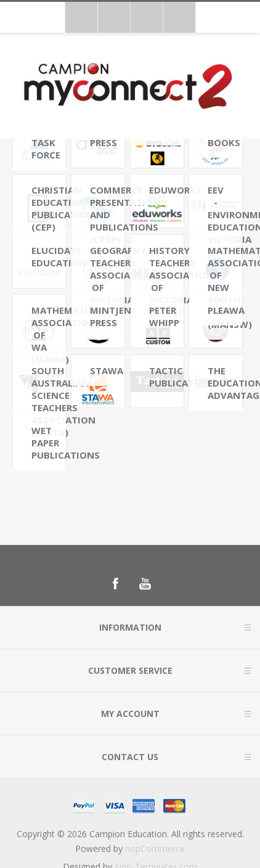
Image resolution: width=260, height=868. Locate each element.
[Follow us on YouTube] (145, 584)
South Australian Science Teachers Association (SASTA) (49, 401)
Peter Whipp (164, 316)
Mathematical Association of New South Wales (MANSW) (225, 287)
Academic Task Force (49, 142)
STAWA (107, 371)
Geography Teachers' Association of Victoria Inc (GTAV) (107, 287)
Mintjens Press (107, 316)
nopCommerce (155, 849)
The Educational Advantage (225, 383)
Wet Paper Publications (49, 443)
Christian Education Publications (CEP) (49, 208)
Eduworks (166, 190)
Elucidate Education (49, 256)
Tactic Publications (166, 377)
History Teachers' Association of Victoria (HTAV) (166, 281)
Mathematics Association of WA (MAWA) (49, 335)
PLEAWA (225, 310)
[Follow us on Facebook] (115, 584)
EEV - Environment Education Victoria (225, 215)
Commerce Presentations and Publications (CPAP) (107, 215)
